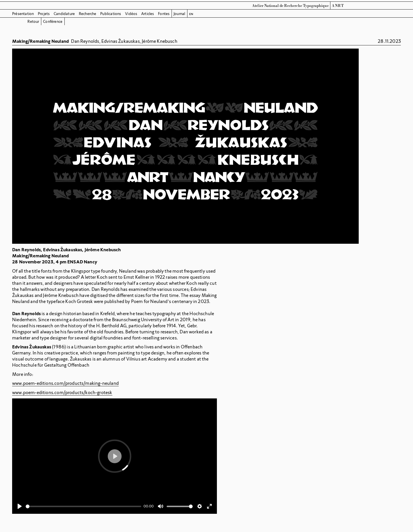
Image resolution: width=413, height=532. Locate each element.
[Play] (20, 506)
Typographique (316, 6)
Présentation (23, 14)
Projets (44, 14)
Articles (148, 14)
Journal (179, 14)
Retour (33, 22)
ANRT (338, 6)
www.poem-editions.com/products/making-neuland (65, 383)
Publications (111, 14)
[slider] (83, 506)
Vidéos (131, 14)
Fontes (164, 14)
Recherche (88, 14)
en (191, 14)
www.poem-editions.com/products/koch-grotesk (62, 392)
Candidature (64, 14)
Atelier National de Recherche (277, 6)
